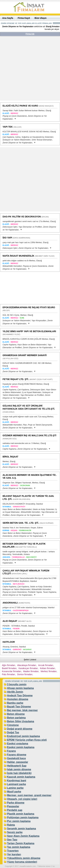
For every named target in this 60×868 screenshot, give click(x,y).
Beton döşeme (16, 714)
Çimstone (13, 725)
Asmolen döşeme (18, 699)
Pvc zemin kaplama (19, 821)
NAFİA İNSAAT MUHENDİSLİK (18, 256)
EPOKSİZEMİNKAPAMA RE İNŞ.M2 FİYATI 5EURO (29, 307)
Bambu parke (15, 703)
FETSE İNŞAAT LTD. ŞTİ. (16, 379)
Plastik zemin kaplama (21, 814)
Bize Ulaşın (41, 18)
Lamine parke (15, 788)
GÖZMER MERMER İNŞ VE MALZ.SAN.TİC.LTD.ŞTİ (29, 435)
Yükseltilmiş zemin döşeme (24, 858)
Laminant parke (16, 784)
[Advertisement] (30, 70)
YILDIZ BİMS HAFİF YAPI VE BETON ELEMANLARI (29, 331)
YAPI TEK (8, 127)
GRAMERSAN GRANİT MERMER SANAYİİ (25, 355)
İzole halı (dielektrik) (19, 773)
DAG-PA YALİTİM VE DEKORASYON (22, 217)
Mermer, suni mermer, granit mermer (29, 795)
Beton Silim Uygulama (21, 721)
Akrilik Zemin (15, 692)
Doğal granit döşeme (20, 729)
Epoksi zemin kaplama (21, 747)
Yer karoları (14, 854)
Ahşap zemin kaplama (20, 688)
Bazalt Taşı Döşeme (19, 707)
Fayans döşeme (17, 755)
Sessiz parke (15, 832)
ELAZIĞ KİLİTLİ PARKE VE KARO (20, 106)
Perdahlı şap (15, 810)
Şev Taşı (12, 840)
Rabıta (11, 825)
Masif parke (14, 792)
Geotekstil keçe (16, 758)
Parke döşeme (16, 803)
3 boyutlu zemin (17, 684)
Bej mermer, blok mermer (22, 710)
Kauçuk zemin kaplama (21, 777)
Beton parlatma (16, 718)
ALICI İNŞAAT (10, 621)
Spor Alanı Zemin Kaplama (23, 836)
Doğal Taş (13, 732)
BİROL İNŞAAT (10, 457)
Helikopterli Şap (17, 766)
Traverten (13, 851)
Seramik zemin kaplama (22, 829)
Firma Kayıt (24, 18)
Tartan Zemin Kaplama (21, 843)
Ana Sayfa (8, 18)
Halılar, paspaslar (18, 762)
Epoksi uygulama (18, 744)
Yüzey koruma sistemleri (22, 862)
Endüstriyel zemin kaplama (23, 736)
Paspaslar (13, 806)
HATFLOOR (9, 642)
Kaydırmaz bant (17, 781)
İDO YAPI (7, 238)
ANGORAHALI (10, 603)
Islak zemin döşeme (19, 769)
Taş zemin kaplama (19, 847)
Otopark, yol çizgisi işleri (22, 799)
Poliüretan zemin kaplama (23, 817)
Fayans (11, 751)
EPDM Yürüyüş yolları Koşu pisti (27, 740)
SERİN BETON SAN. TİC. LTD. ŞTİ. (21, 523)
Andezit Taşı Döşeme (20, 696)
